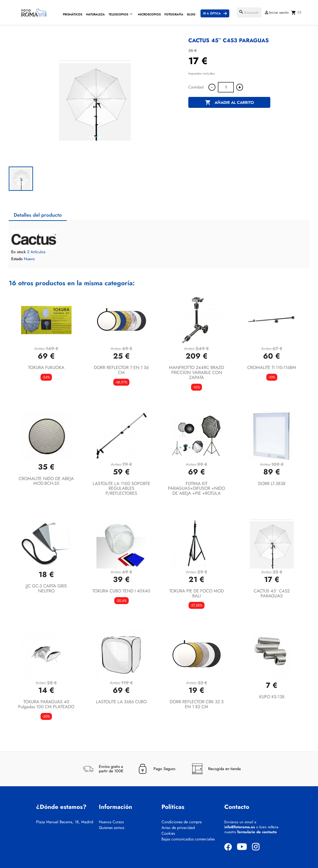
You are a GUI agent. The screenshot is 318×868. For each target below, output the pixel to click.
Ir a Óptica (212, 13)
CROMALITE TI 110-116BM (272, 368)
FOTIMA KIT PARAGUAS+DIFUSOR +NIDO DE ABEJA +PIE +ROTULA (197, 489)
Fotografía (174, 14)
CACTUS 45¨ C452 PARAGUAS (272, 593)
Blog (191, 14)
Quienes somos (112, 828)
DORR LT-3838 (272, 484)
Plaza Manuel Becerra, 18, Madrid (65, 822)
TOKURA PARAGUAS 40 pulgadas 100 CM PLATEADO (46, 704)
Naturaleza (95, 14)
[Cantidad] (226, 87)
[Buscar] (249, 12)
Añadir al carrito (229, 103)
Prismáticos (73, 14)
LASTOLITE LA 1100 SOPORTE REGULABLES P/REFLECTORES (121, 489)
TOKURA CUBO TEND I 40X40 (121, 591)
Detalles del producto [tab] (38, 215)
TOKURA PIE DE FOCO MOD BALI (197, 593)
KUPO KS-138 (272, 697)
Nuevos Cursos (111, 822)
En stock (19, 252)
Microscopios (149, 14)
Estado (17, 259)
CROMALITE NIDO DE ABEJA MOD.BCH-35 (46, 481)
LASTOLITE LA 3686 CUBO (121, 702)
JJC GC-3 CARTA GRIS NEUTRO (46, 588)
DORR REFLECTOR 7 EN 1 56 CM (121, 370)
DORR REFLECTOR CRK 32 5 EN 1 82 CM (197, 704)
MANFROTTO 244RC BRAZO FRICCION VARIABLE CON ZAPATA (197, 372)
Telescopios (118, 14)
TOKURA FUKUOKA (46, 368)
